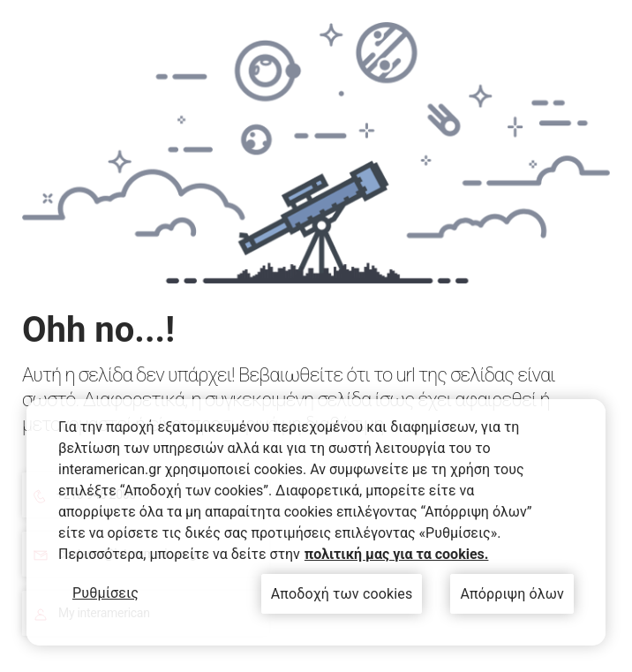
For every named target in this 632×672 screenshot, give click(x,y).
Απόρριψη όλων (512, 594)
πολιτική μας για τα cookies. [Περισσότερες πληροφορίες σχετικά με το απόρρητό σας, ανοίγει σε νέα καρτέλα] (397, 554)
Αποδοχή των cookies (342, 594)
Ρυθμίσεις (105, 593)
